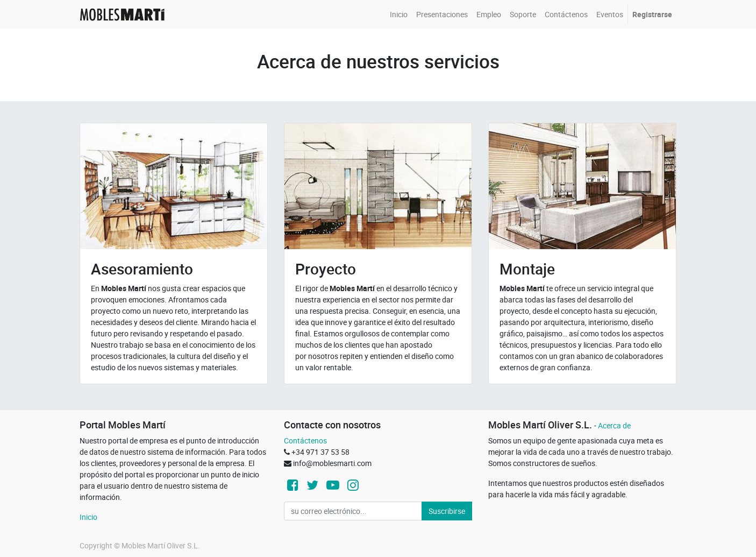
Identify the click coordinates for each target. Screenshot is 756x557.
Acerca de (614, 425)
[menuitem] (399, 14)
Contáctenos (305, 440)
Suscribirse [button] (447, 511)
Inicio (88, 517)
